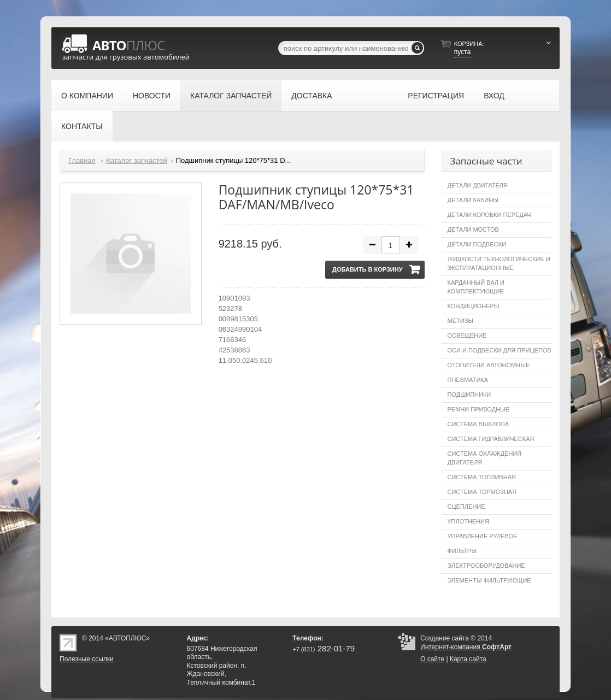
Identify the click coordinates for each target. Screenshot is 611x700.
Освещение (467, 336)
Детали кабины (473, 200)
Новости (152, 96)
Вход (494, 96)
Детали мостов (473, 230)
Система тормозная (482, 492)
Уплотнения (468, 521)
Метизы (461, 321)
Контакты (82, 126)
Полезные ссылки (87, 659)
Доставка (312, 96)
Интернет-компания (466, 647)
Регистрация (436, 96)
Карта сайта (468, 659)
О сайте (432, 659)
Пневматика (468, 380)
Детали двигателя (478, 185)
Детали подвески (477, 244)
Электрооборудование (486, 566)
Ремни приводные (479, 409)
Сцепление (466, 507)
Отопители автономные (489, 365)
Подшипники (469, 395)
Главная (82, 160)
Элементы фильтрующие (489, 580)
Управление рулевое (483, 536)
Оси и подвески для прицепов (500, 350)
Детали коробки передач (489, 215)
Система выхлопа (478, 424)
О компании (87, 96)
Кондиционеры (474, 306)
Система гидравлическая (491, 439)
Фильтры (462, 551)
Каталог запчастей (231, 96)
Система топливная (482, 477)
